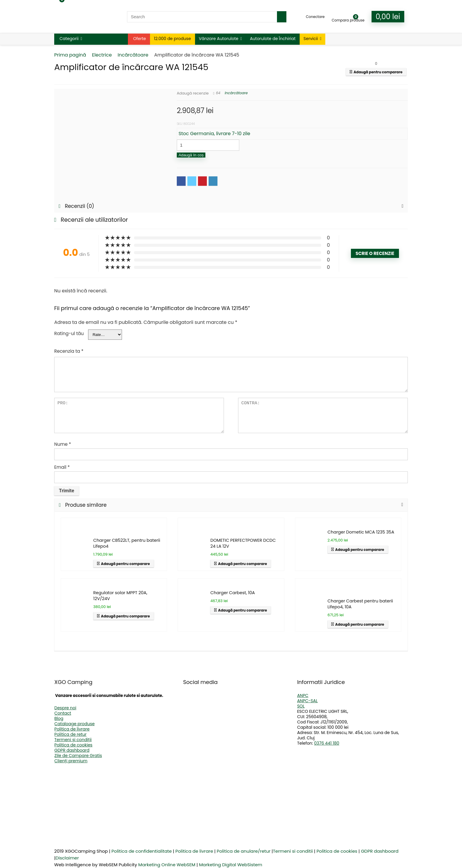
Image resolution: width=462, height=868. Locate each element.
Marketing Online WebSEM (167, 865)
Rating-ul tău (69, 333)
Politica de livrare (72, 729)
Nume (63, 444)
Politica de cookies (74, 745)
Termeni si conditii (293, 851)
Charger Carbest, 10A (233, 593)
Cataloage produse (75, 724)
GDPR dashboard (72, 750)
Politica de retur (71, 734)
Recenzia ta (69, 351)
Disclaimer (67, 858)
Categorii (69, 39)
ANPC (303, 695)
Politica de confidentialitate (142, 851)
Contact (63, 713)
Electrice (102, 55)
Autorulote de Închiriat (273, 39)
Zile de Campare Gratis (78, 756)
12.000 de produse (172, 39)
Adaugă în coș (191, 155)
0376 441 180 (327, 743)
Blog (59, 718)
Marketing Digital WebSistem (231, 865)
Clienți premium (71, 761)
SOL (301, 706)
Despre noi (65, 708)
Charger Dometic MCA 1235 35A (361, 532)
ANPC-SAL (307, 701)
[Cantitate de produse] (208, 145)
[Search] (282, 17)
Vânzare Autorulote (219, 39)
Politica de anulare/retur (244, 851)
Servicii (311, 39)
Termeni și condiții (73, 740)
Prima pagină (70, 55)
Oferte (140, 39)
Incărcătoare (133, 55)
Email (62, 467)
